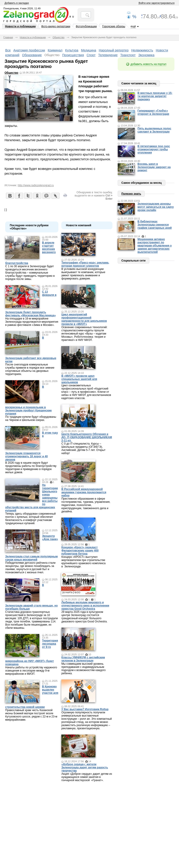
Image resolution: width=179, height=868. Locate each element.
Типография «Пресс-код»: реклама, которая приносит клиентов (85, 264)
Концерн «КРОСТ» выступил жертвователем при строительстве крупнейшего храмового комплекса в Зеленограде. (83, 562)
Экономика (146, 55)
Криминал (55, 50)
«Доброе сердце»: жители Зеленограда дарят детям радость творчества (85, 767)
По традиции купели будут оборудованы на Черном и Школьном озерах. (31, 418)
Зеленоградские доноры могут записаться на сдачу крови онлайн (156, 207)
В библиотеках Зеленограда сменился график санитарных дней (155, 225)
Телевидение (108, 55)
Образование (32, 55)
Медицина (89, 50)
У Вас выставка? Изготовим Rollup (85, 709)
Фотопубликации (86, 26)
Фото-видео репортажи (56, 26)
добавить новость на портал (148, 64)
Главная (8, 37)
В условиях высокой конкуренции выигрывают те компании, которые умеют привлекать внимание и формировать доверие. (83, 274)
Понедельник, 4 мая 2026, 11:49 (22, 8)
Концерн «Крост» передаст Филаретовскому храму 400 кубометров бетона (80, 551)
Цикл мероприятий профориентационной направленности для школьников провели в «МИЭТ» (84, 319)
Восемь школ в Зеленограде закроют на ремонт (154, 167)
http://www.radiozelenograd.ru (36, 185)
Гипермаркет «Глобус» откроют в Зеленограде (153, 112)
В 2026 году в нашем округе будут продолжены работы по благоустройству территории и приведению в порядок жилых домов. (31, 468)
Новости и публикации (20, 26)
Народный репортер (114, 50)
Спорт (91, 55)
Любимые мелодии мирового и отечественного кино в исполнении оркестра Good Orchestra (85, 606)
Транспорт (128, 55)
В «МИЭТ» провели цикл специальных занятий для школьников (79, 379)
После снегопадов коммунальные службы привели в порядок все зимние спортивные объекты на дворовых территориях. (30, 369)
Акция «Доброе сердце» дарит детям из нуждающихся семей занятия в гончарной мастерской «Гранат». (87, 777)
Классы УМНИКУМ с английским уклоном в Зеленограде (83, 659)
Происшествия (73, 55)
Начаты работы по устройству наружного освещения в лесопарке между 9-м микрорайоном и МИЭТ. (31, 671)
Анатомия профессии (29, 50)
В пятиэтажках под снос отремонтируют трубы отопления (154, 149)
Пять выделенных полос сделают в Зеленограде (154, 130)
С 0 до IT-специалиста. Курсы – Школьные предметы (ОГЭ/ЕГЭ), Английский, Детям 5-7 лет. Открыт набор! (83, 448)
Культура (72, 50)
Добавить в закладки (17, 3)
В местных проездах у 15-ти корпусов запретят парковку (155, 96)
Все (8, 50)
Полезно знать (131, 194)
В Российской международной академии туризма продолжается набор (84, 492)
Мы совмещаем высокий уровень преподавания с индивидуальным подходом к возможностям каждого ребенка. (83, 669)
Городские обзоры (114, 26)
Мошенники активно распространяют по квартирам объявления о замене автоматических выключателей (155, 246)
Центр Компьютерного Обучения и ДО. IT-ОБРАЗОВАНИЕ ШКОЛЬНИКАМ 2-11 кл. (87, 437)
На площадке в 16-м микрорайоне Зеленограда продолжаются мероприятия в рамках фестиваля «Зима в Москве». (32, 322)
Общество (58, 37)
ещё (133, 26)
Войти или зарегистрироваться (157, 3)
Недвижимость (142, 50)
